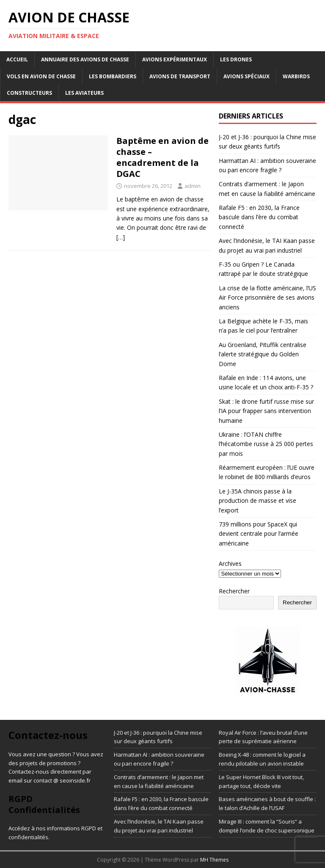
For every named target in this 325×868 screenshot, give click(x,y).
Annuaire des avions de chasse (85, 59)
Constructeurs (29, 93)
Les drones (236, 59)
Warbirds (296, 76)
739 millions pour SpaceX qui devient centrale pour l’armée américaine (259, 534)
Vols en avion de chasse (41, 76)
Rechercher (234, 591)
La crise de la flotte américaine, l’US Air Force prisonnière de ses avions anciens (267, 298)
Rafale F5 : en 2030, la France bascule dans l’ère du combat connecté (259, 217)
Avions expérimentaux (175, 59)
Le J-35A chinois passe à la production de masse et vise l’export (258, 501)
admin (193, 186)
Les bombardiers (113, 76)
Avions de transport (180, 76)
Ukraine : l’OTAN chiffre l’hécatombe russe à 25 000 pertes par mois (266, 444)
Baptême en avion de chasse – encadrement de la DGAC (162, 157)
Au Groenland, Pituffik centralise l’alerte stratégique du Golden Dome (263, 354)
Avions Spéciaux (247, 76)
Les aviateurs (84, 93)
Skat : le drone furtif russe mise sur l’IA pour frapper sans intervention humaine (266, 411)
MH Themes (214, 860)
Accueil (17, 59)
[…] (121, 237)
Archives (230, 564)
